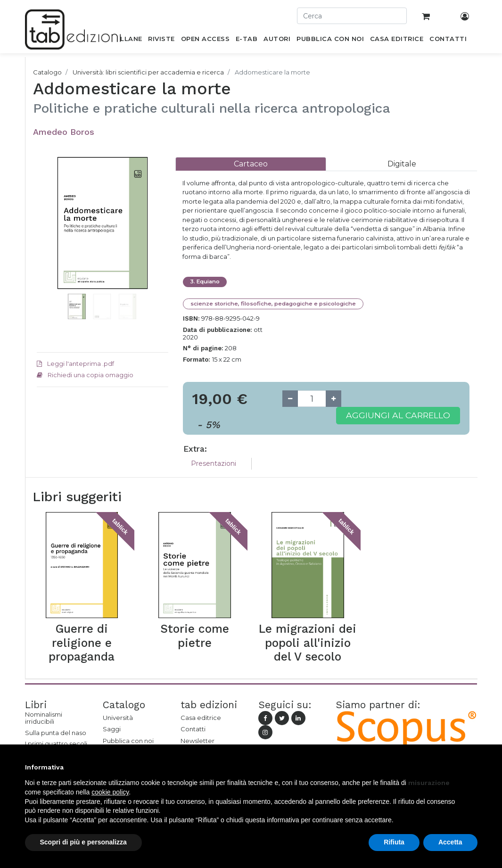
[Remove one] (290, 399)
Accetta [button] (450, 842)
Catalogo (47, 72)
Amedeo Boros (64, 132)
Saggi (112, 729)
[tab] (251, 164)
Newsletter (198, 741)
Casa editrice (201, 718)
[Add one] (333, 399)
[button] (47, 251)
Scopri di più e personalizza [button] (83, 842)
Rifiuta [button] (394, 842)
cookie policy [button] (110, 792)
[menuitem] (126, 41)
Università (118, 718)
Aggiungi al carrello (398, 415)
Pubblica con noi (128, 741)
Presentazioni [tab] (214, 463)
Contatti (193, 729)
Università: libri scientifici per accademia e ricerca (148, 72)
